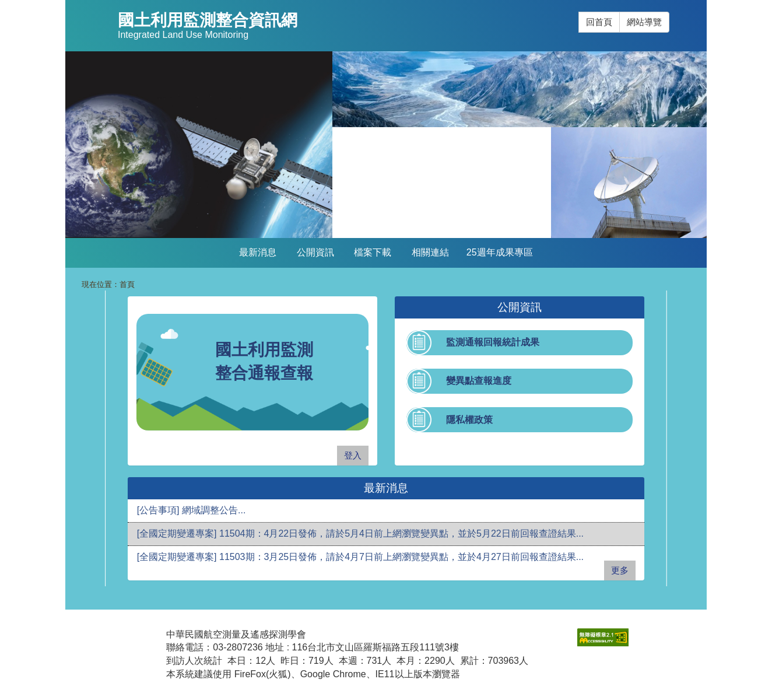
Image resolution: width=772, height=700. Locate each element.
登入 (353, 455)
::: (579, 12)
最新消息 (258, 252)
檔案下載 (373, 252)
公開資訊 (315, 252)
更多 (620, 570)
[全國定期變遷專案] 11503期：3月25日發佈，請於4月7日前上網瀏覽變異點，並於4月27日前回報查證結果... (360, 557)
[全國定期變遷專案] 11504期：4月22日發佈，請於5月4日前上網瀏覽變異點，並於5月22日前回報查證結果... (360, 533)
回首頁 (599, 22)
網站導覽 (644, 22)
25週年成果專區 (500, 252)
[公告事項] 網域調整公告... (192, 510)
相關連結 (430, 252)
